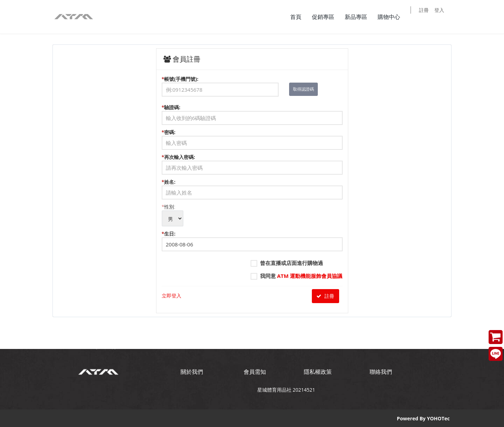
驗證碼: (252, 114)
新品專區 (360, 17)
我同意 (297, 276)
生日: (252, 241)
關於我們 (192, 371)
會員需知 (255, 371)
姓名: (252, 189)
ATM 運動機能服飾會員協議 (310, 276)
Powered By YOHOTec (423, 418)
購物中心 (393, 17)
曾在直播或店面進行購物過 (287, 263)
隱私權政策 (318, 371)
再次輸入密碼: (252, 164)
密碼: (252, 139)
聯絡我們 (381, 371)
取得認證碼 (303, 89)
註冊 (428, 17)
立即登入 (171, 296)
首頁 (300, 17)
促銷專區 (328, 17)
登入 (444, 17)
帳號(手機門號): (252, 86)
